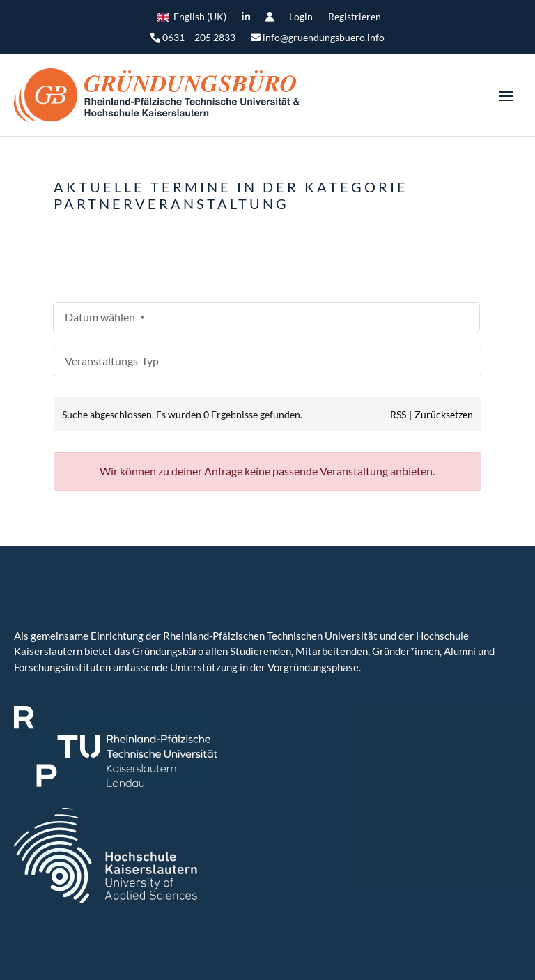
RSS (398, 414)
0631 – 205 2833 (193, 38)
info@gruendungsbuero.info (318, 38)
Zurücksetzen (444, 414)
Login (301, 17)
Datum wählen (107, 317)
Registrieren (355, 17)
